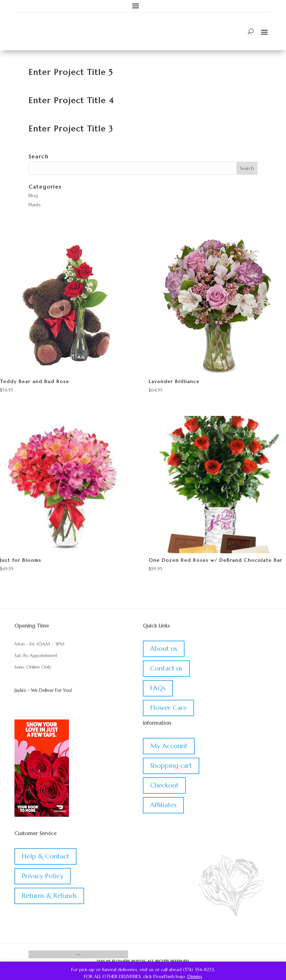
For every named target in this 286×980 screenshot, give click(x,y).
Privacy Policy (43, 876)
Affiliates (163, 805)
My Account (169, 746)
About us (164, 649)
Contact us (166, 668)
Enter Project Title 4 (71, 101)
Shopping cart (171, 766)
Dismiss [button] (195, 976)
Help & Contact (45, 856)
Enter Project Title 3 (71, 129)
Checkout (164, 785)
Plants (35, 205)
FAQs (158, 688)
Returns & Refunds (49, 896)
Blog (33, 195)
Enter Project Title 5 (71, 72)
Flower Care (168, 708)
